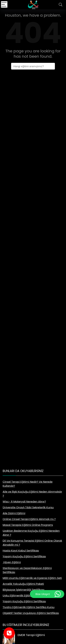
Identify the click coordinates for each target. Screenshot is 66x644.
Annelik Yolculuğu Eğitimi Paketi (23, 584)
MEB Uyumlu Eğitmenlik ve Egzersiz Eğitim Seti (32, 578)
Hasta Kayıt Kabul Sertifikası (21, 550)
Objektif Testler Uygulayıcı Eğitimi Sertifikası (31, 613)
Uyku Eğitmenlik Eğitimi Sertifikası (24, 595)
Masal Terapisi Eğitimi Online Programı (28, 525)
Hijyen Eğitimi (12, 562)
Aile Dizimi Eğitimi (14, 513)
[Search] (61, 5)
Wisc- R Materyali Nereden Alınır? (24, 501)
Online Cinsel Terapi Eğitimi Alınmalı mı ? (29, 519)
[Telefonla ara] (9, 633)
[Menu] (4, 5)
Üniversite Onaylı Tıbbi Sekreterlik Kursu (28, 507)
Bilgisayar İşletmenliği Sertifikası (23, 590)
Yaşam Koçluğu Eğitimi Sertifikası (24, 556)
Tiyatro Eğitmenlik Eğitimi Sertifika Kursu (29, 607)
